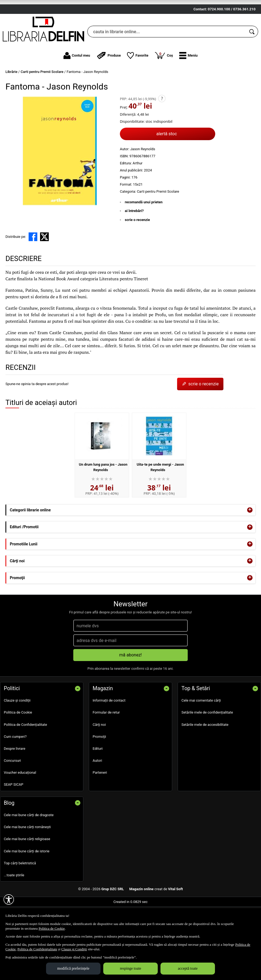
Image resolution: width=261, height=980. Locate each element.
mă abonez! (131, 684)
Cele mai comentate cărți (201, 730)
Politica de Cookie (18, 742)
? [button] (162, 128)
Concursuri (12, 790)
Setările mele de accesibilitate (205, 754)
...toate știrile (14, 904)
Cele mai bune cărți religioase (27, 868)
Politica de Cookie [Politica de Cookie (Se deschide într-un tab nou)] (52, 928)
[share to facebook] (33, 266)
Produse (109, 85)
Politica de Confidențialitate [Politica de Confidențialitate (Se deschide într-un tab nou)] (37, 949)
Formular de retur (106, 742)
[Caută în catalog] (252, 61)
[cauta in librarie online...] (167, 61)
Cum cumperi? (15, 766)
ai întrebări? (134, 240)
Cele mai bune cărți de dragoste (29, 844)
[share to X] (44, 266)
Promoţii (99, 766)
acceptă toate (188, 968)
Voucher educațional (20, 802)
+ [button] (250, 539)
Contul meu (77, 85)
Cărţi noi (99, 754)
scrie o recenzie (137, 249)
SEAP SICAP (13, 814)
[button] (188, 85)
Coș (164, 85)
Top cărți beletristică (20, 893)
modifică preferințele (73, 968)
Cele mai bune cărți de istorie (27, 881)
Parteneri (100, 802)
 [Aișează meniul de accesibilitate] (9, 899)
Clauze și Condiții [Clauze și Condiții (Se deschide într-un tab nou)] (74, 949)
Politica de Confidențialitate (25, 754)
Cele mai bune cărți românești (27, 856)
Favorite (138, 85)
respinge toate (130, 968)
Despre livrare (15, 778)
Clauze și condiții (17, 730)
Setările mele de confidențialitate (207, 742)
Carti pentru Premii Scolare (158, 221)
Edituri (98, 778)
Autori (97, 790)
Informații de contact (109, 730)
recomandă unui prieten (144, 231)
